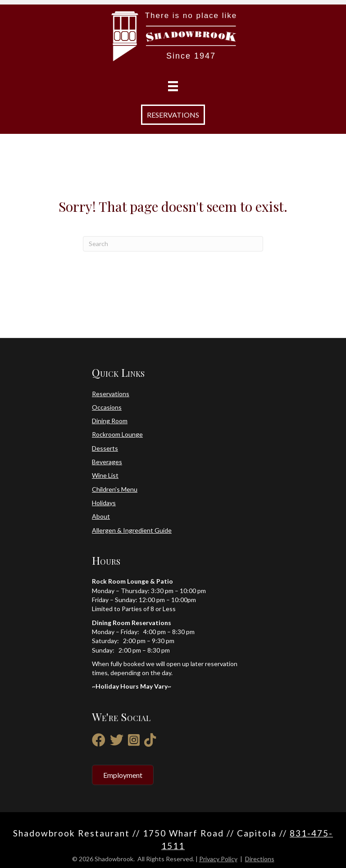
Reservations (111, 394)
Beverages (107, 462)
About (101, 516)
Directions (260, 859)
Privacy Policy (218, 859)
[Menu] (173, 86)
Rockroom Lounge (117, 434)
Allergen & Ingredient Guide (132, 530)
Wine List (105, 475)
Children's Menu (115, 489)
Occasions (107, 407)
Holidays (104, 503)
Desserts (105, 448)
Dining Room (110, 421)
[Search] (173, 244)
